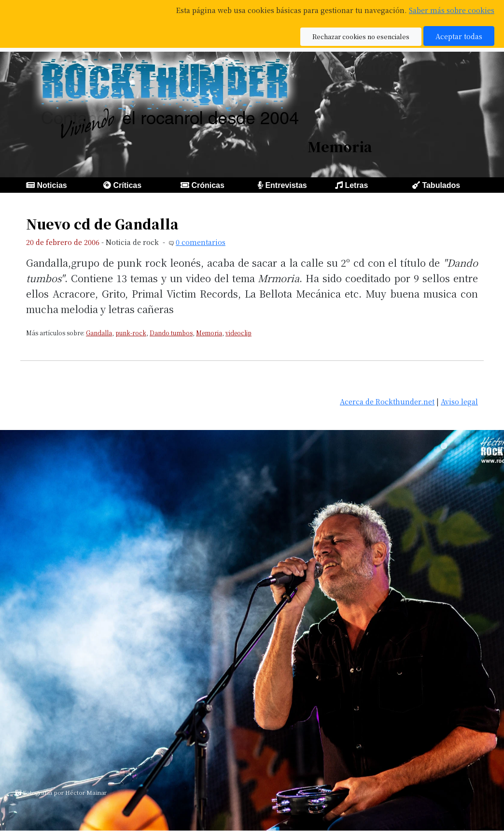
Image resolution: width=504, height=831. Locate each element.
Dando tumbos (171, 333)
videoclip (238, 333)
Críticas (127, 185)
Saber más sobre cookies (452, 10)
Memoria (209, 333)
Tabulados (441, 185)
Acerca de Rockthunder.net (387, 401)
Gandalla (99, 333)
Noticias (52, 185)
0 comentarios (201, 242)
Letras (356, 185)
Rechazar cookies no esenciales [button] (361, 36)
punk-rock (131, 333)
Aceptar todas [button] (459, 36)
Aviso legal (459, 401)
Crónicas (208, 185)
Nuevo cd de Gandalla (102, 224)
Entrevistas (286, 185)
